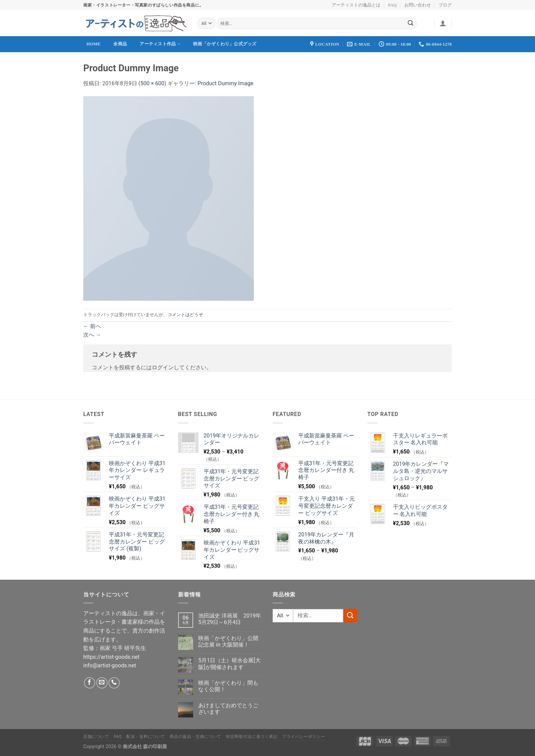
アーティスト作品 (160, 44)
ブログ (445, 5)
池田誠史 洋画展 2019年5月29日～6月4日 (230, 619)
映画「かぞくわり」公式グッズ (225, 44)
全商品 (120, 44)
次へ (92, 335)
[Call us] (114, 683)
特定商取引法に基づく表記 (252, 737)
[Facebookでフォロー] (90, 683)
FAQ (393, 5)
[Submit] (410, 24)
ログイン (163, 367)
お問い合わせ (418, 5)
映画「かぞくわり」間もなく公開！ (228, 686)
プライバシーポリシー (304, 737)
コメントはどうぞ (185, 315)
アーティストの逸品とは (356, 5)
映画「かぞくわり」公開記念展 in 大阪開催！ (228, 641)
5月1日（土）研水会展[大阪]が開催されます (229, 664)
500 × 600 (152, 83)
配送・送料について (146, 737)
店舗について (96, 737)
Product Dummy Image (225, 83)
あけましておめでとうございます (228, 709)
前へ (92, 326)
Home (94, 44)
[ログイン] (443, 23)
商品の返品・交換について (195, 737)
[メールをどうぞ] (102, 683)
